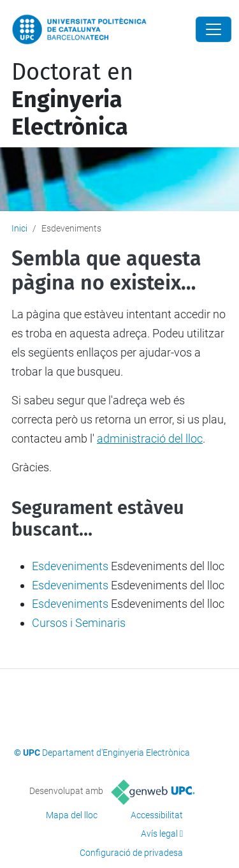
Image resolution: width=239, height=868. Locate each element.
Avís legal (159, 834)
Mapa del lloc (72, 815)
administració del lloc (150, 438)
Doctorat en (72, 99)
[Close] (214, 29)
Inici (19, 228)
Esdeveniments (70, 566)
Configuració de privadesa (131, 853)
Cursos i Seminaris (79, 623)
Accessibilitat (157, 815)
